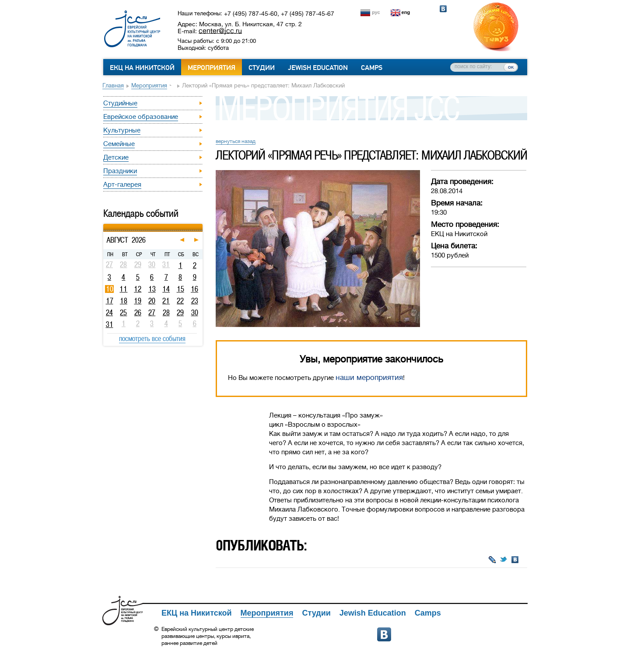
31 (110, 324)
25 (123, 313)
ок (511, 67)
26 (138, 313)
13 (152, 289)
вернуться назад (236, 141)
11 (123, 289)
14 (166, 289)
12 (138, 289)
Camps (372, 68)
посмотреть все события (152, 338)
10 (110, 289)
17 (110, 301)
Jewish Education (318, 68)
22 (180, 301)
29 (180, 313)
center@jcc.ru (220, 31)
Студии (262, 68)
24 (109, 313)
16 (194, 289)
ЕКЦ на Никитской (142, 68)
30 (195, 313)
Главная (113, 85)
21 (166, 301)
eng (406, 12)
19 (138, 301)
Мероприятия (212, 68)
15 (180, 289)
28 (166, 313)
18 (124, 301)
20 (152, 301)
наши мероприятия (369, 378)
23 (195, 301)
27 (152, 313)
